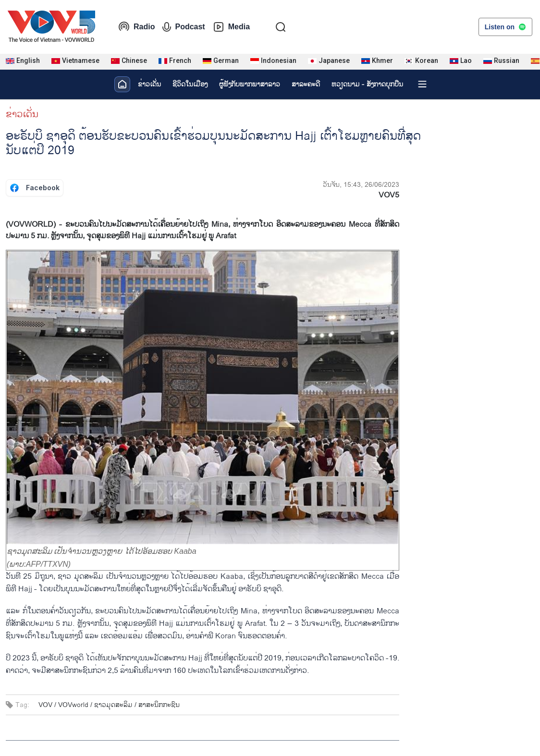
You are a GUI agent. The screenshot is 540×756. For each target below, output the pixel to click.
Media (231, 27)
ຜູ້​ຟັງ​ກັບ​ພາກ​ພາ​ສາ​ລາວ (250, 84)
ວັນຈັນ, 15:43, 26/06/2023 (361, 185)
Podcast (184, 27)
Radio (136, 27)
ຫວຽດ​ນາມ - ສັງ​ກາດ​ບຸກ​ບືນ (367, 84)
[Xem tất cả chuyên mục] (422, 84)
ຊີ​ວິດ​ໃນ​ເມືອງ (190, 84)
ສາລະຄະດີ (306, 84)
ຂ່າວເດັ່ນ (149, 84)
